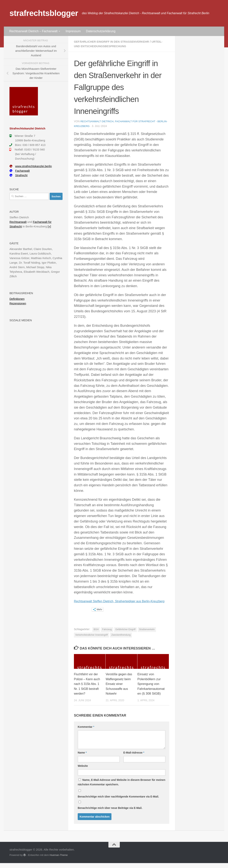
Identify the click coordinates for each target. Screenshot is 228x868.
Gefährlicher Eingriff (125, 635)
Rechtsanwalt (18, 222)
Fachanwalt (20, 171)
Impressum (73, 31)
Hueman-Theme (59, 860)
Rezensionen (18, 303)
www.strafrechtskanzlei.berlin (31, 166)
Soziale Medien (21, 320)
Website (83, 771)
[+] (49, 226)
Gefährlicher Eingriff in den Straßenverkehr (115, 42)
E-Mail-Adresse (134, 758)
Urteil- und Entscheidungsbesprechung (109, 46)
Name (82, 758)
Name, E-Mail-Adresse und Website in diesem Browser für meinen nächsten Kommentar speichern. (121, 787)
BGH (96, 635)
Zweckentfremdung (121, 640)
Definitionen (17, 299)
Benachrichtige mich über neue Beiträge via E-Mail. (110, 813)
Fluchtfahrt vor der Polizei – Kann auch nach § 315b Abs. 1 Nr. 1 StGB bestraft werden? (87, 689)
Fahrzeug (107, 635)
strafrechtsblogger (44, 13)
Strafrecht (18, 175)
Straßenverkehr (147, 635)
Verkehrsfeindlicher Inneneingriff (91, 640)
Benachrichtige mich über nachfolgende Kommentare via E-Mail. (118, 802)
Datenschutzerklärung (101, 31)
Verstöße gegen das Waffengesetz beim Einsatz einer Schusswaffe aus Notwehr (119, 689)
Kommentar (86, 732)
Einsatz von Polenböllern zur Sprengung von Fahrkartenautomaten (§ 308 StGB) (151, 689)
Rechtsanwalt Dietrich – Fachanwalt (33, 31)
